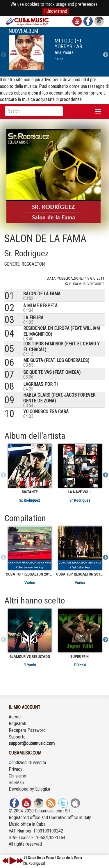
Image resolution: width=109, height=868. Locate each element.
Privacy (16, 769)
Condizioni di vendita (27, 763)
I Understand (56, 11)
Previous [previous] (3, 55)
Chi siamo (17, 776)
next (20, 861)
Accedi (15, 717)
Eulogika (43, 789)
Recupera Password (27, 730)
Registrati (17, 724)
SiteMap (16, 783)
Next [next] (106, 55)
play (12, 861)
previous (6, 861)
